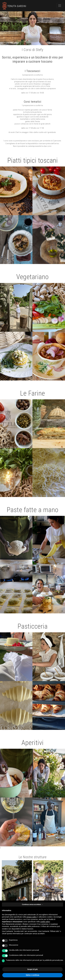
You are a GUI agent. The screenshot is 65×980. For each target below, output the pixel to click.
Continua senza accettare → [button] (32, 904)
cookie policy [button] (45, 922)
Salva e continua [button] (32, 975)
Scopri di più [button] (32, 969)
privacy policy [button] (32, 917)
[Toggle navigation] (60, 6)
